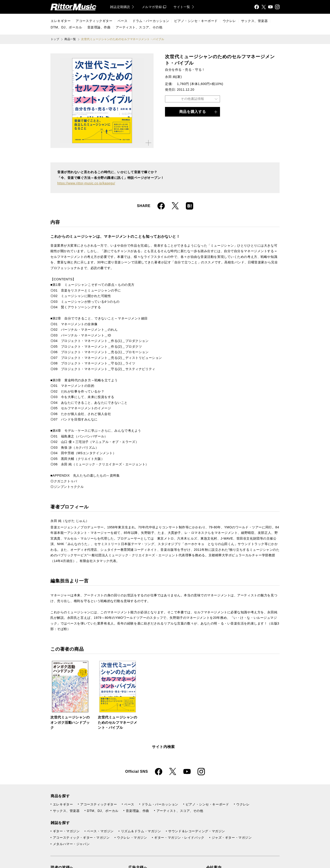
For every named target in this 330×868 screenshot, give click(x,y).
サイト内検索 (163, 747)
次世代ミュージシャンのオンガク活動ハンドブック (70, 722)
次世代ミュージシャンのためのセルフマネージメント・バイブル (118, 722)
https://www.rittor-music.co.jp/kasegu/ (86, 183)
